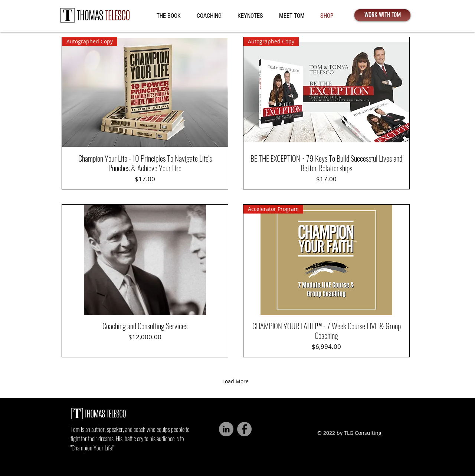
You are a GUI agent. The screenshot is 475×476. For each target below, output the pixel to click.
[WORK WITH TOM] (382, 15)
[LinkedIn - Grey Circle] (226, 429)
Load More (235, 381)
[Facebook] (244, 429)
